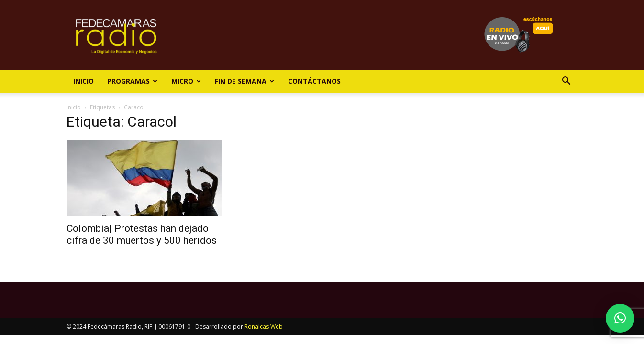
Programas (132, 81)
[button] (566, 82)
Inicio (83, 81)
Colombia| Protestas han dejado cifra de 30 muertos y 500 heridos (142, 234)
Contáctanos (314, 81)
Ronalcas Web (264, 327)
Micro (186, 81)
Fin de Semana (244, 81)
